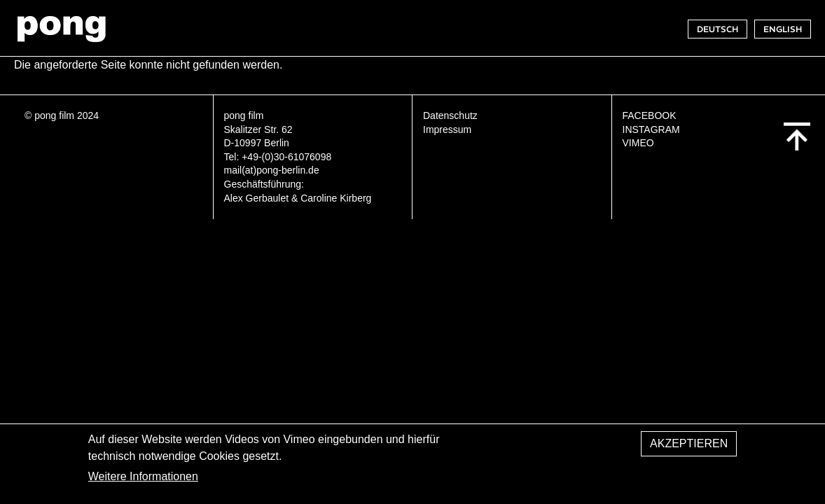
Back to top (797, 136)
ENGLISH (783, 29)
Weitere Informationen (143, 480)
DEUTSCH (717, 29)
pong (61, 29)
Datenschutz (450, 115)
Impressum (447, 129)
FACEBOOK (650, 115)
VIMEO (638, 143)
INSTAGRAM (651, 129)
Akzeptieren (689, 447)
